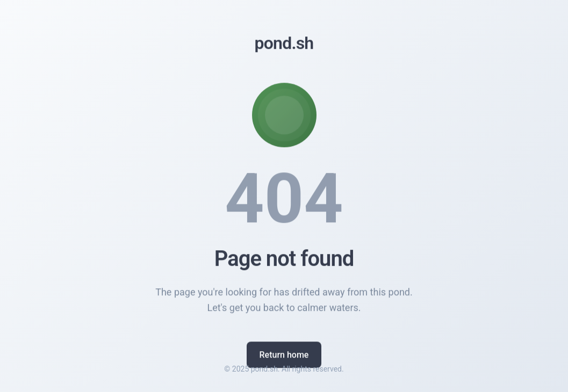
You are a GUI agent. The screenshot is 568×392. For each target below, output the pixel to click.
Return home (284, 356)
